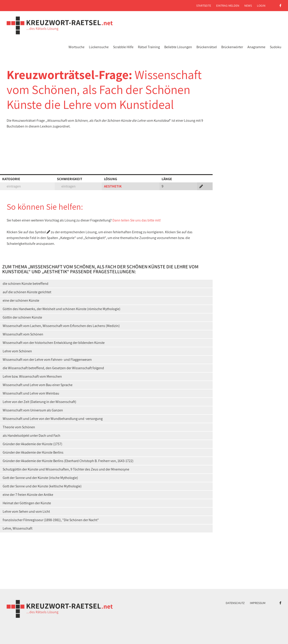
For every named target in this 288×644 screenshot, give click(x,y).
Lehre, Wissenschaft (18, 528)
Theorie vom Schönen (19, 427)
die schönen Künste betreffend (25, 284)
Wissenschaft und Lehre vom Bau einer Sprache (38, 385)
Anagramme (256, 47)
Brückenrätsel (207, 47)
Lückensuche (99, 47)
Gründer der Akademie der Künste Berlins (33, 452)
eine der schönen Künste (21, 300)
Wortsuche (76, 47)
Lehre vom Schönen (17, 351)
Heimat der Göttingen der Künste (27, 503)
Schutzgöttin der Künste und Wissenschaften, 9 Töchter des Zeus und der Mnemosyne (66, 469)
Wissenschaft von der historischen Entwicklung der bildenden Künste (54, 343)
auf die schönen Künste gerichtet (27, 292)
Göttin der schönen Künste (22, 317)
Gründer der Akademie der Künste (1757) (32, 444)
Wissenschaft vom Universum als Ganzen (33, 410)
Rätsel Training (149, 47)
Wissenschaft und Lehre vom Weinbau (31, 393)
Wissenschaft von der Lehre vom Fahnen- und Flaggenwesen (47, 360)
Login (261, 6)
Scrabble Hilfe (123, 47)
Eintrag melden (228, 6)
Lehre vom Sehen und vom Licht (26, 511)
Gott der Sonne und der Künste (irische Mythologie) (40, 478)
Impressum (258, 603)
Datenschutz (235, 603)
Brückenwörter (232, 47)
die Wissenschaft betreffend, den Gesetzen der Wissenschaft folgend (53, 368)
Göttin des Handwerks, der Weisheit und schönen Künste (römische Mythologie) (62, 309)
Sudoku (276, 47)
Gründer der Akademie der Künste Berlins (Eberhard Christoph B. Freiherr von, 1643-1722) (68, 461)
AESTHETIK (113, 186)
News (248, 6)
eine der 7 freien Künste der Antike (28, 495)
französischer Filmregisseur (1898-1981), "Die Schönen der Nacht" (51, 520)
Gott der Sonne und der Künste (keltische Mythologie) (42, 486)
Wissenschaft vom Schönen (23, 334)
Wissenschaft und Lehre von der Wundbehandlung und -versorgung (53, 419)
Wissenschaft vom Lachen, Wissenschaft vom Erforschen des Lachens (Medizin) (61, 326)
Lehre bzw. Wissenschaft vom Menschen (32, 376)
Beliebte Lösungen (178, 47)
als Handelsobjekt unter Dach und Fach (31, 436)
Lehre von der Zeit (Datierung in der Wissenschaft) (39, 402)
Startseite (204, 6)
